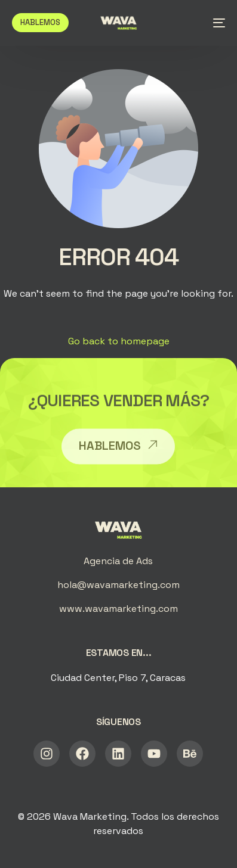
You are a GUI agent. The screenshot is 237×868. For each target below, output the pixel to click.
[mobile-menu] (216, 23)
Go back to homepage (119, 341)
